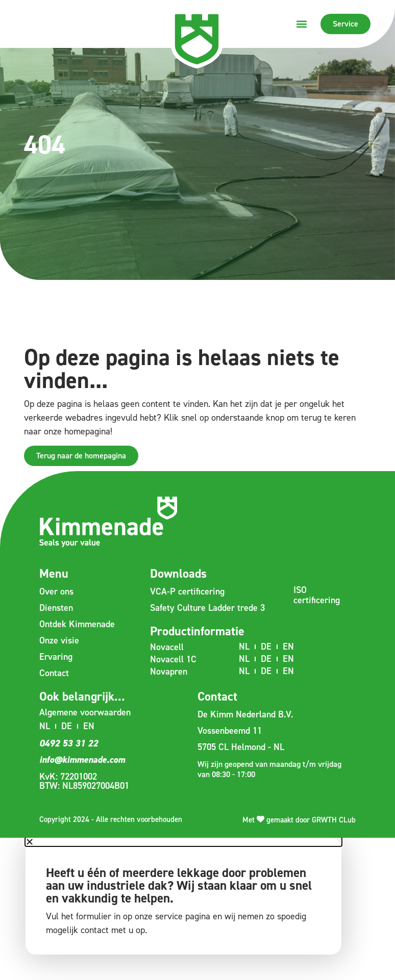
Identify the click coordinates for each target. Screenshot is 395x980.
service (169, 916)
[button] (302, 24)
